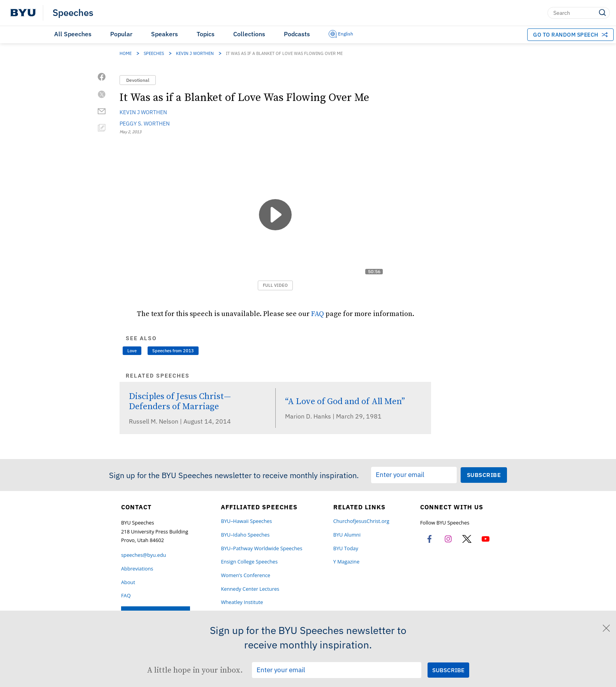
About (128, 582)
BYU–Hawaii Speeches (246, 521)
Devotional (138, 80)
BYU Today (346, 548)
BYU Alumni (347, 535)
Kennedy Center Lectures (250, 589)
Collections (249, 34)
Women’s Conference (246, 575)
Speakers (165, 34)
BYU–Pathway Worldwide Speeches (261, 548)
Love (132, 351)
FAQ (318, 313)
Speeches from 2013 (173, 351)
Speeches (73, 13)
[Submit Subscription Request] (484, 475)
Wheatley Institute (242, 602)
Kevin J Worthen (195, 53)
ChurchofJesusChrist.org (361, 521)
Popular (121, 34)
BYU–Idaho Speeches (245, 535)
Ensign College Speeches (249, 562)
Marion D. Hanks (309, 416)
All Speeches (73, 34)
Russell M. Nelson (154, 421)
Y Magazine (346, 562)
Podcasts (297, 34)
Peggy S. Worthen (145, 124)
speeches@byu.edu (143, 555)
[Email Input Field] (414, 475)
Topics (206, 34)
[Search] (579, 13)
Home (126, 53)
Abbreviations (137, 569)
